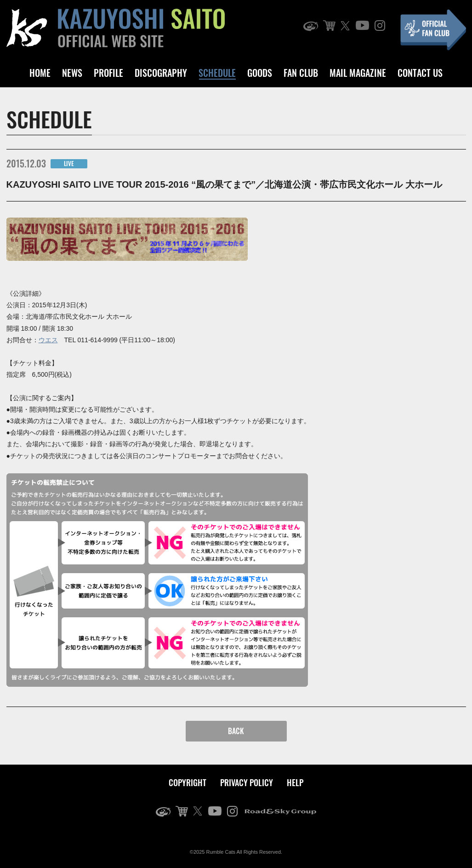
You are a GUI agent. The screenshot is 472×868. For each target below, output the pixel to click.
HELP (295, 782)
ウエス (48, 340)
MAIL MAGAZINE (358, 73)
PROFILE (108, 73)
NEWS (72, 73)
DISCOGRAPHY (161, 73)
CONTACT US (420, 73)
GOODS (260, 73)
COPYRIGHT (188, 782)
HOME (40, 73)
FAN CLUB (301, 73)
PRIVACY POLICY (247, 782)
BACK (236, 731)
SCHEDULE (217, 73)
